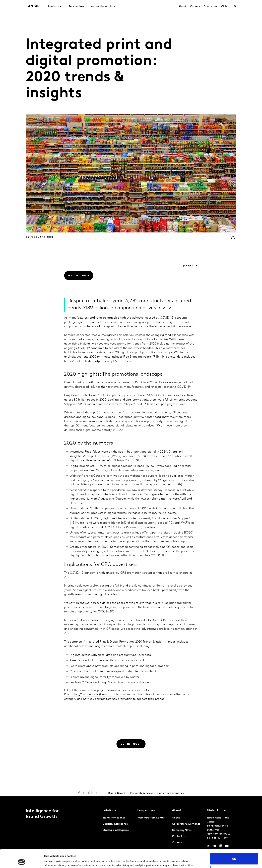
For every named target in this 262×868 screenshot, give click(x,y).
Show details (52, 861)
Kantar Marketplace (103, 7)
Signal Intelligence (114, 818)
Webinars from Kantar (151, 818)
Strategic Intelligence (116, 830)
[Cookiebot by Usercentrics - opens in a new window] (22, 861)
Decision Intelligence (115, 824)
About (182, 7)
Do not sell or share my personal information (234, 854)
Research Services (142, 793)
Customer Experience (170, 793)
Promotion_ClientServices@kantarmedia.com (95, 695)
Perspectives (76, 7)
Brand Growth (117, 793)
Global (225, 7)
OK (234, 842)
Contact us (210, 7)
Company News (182, 830)
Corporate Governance (186, 824)
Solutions (53, 7)
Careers (195, 7)
